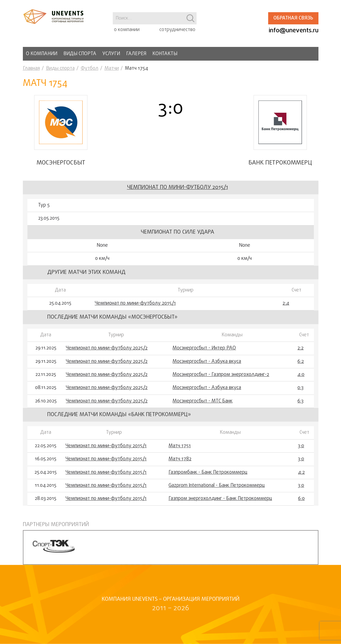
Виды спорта (80, 54)
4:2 (301, 472)
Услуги (111, 54)
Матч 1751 (180, 446)
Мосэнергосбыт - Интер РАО (204, 348)
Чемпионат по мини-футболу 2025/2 (107, 348)
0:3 (300, 388)
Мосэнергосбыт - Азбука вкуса (207, 362)
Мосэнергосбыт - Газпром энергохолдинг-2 (221, 375)
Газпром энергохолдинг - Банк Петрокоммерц (220, 499)
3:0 (301, 446)
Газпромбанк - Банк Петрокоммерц (208, 472)
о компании (127, 30)
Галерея (136, 54)
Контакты (165, 54)
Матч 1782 (180, 459)
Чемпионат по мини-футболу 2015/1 (178, 188)
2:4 (286, 303)
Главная (31, 69)
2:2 (300, 348)
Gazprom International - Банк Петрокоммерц (217, 486)
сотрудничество (177, 30)
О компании (42, 54)
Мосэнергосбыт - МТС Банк (202, 401)
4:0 (301, 375)
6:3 (300, 401)
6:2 (301, 362)
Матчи (112, 69)
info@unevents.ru (294, 31)
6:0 (301, 499)
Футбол (90, 69)
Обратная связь (293, 18)
